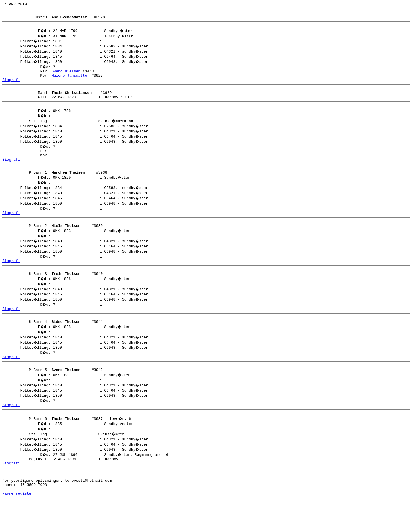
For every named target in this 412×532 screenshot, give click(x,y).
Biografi (11, 86)
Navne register (18, 526)
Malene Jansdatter (71, 80)
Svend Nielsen (66, 75)
